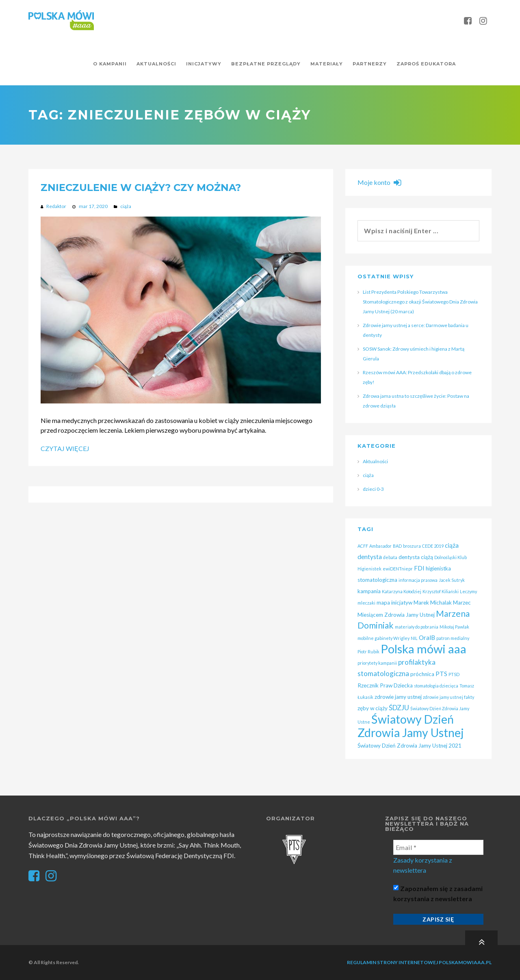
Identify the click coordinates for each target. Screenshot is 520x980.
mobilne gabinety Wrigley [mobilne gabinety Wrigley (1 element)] (383, 638)
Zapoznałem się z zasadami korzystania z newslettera (438, 893)
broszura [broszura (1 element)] (412, 546)
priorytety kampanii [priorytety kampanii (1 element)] (377, 663)
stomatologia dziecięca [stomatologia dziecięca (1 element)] (436, 686)
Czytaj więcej (65, 448)
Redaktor (56, 206)
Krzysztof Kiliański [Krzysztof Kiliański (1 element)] (441, 591)
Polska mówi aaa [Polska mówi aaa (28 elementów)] (424, 649)
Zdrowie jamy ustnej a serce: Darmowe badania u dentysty (416, 330)
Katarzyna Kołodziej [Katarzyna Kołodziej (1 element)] (402, 591)
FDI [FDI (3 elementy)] (419, 568)
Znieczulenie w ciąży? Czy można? (141, 188)
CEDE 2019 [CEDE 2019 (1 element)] (433, 546)
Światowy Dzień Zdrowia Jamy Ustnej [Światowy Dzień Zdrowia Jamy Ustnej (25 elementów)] (411, 726)
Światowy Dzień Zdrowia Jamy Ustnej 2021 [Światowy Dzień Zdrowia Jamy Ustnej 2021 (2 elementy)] (409, 746)
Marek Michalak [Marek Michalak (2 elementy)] (433, 603)
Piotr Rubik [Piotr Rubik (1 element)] (368, 652)
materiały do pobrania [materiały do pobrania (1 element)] (417, 627)
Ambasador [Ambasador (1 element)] (380, 546)
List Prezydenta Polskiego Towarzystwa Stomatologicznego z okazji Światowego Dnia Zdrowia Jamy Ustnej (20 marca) (420, 302)
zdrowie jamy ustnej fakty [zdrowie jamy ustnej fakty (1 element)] (448, 697)
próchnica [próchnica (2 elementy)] (422, 674)
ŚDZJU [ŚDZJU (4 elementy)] (399, 708)
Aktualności (375, 461)
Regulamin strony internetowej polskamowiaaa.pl (419, 962)
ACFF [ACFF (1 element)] (363, 546)
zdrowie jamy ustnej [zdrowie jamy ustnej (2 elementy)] (398, 697)
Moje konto (379, 182)
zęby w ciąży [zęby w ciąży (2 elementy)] (373, 708)
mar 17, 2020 (93, 206)
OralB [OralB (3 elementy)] (427, 637)
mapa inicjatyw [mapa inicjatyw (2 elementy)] (394, 603)
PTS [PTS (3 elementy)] (441, 674)
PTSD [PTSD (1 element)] (454, 674)
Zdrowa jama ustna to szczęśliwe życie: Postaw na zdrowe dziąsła (416, 401)
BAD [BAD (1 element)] (397, 546)
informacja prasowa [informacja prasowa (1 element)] (418, 580)
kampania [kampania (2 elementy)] (369, 591)
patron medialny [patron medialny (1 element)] (453, 638)
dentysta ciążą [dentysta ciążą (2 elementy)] (416, 557)
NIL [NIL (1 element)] (414, 638)
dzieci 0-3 (373, 489)
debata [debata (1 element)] (390, 557)
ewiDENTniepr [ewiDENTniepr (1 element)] (398, 569)
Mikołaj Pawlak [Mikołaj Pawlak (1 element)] (454, 627)
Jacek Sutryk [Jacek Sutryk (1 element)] (452, 580)
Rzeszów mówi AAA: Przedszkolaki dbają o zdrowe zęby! (417, 377)
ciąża (126, 206)
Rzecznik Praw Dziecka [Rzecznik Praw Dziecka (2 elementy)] (385, 685)
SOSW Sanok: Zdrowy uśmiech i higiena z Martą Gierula (414, 354)
